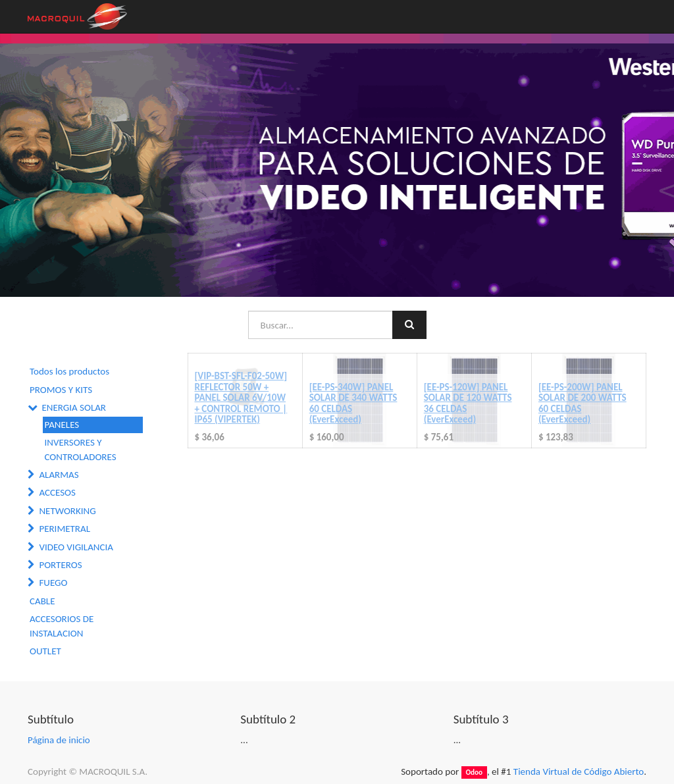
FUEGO (53, 583)
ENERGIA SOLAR (74, 407)
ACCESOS (57, 492)
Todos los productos (69, 371)
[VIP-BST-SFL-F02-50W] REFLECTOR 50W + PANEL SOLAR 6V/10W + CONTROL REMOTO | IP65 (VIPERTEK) (241, 398)
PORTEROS (60, 565)
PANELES (62, 425)
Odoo (474, 772)
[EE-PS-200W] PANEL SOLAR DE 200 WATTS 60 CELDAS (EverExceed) (583, 404)
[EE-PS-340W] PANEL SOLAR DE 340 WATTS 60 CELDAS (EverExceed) (353, 404)
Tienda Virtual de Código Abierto (579, 771)
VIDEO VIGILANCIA (76, 547)
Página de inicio (59, 740)
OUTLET (45, 651)
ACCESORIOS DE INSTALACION (62, 626)
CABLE (42, 601)
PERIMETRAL (65, 529)
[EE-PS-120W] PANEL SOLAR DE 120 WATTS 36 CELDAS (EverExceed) (468, 404)
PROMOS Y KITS (61, 390)
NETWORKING (67, 511)
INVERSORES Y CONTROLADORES (81, 449)
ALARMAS (59, 475)
